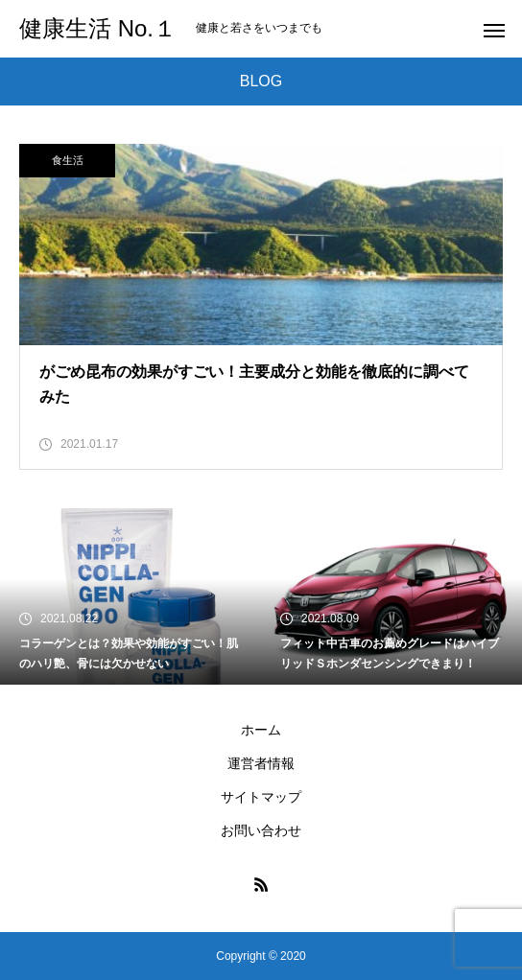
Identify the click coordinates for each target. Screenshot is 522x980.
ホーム (261, 730)
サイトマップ (261, 797)
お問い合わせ (261, 830)
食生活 (68, 160)
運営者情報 (261, 763)
